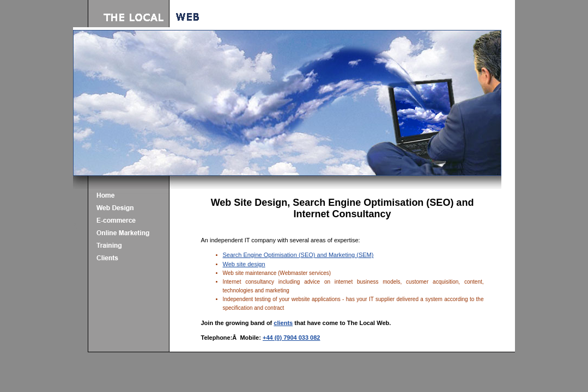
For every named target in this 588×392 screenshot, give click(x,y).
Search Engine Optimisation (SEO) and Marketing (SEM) (298, 255)
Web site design (244, 264)
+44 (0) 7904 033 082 (292, 338)
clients (283, 323)
